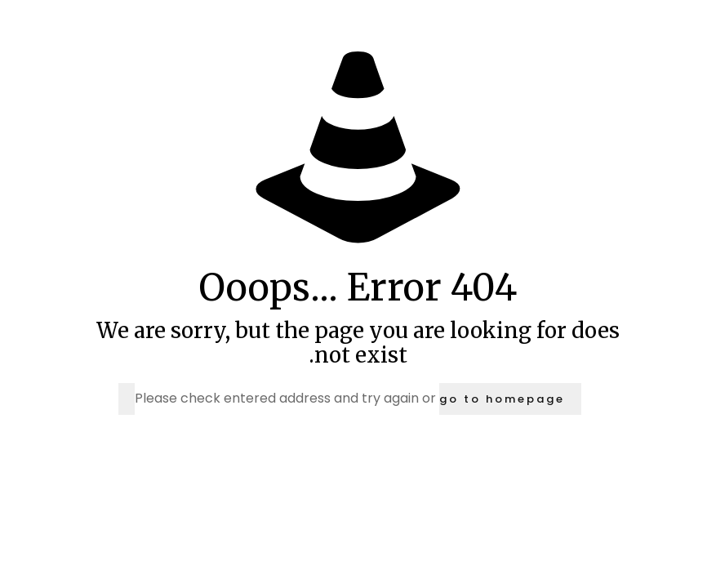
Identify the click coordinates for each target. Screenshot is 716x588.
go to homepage (502, 399)
